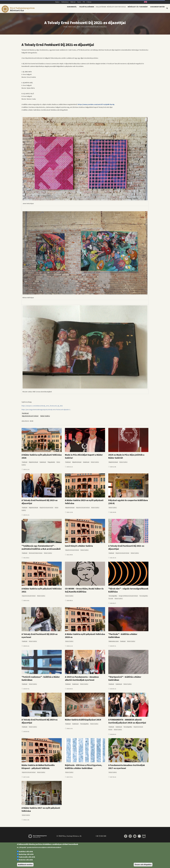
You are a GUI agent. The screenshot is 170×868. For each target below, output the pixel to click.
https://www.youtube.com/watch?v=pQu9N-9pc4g (96, 106)
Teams (79, 2)
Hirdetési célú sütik (26, 860)
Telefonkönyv (65, 2)
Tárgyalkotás (51, 463)
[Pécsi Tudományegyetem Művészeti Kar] (18, 11)
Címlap (65, 28)
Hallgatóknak (93, 9)
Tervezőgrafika (113, 597)
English (145, 2)
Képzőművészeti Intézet (30, 417)
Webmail (73, 2)
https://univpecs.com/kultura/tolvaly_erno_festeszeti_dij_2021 (42, 407)
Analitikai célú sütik (26, 852)
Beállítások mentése (25, 865)
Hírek (78, 28)
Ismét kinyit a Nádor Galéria (79, 547)
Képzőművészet (33, 463)
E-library (89, 2)
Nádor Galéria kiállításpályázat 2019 (83, 721)
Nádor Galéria (72, 28)
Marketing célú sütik (26, 854)
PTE (84, 2)
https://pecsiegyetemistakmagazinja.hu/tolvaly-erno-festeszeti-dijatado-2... (46, 411)
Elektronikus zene (114, 643)
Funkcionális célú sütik (27, 857)
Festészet (25, 415)
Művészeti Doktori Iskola (114, 9)
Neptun (57, 2)
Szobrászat (43, 463)
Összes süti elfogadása (143, 865)
